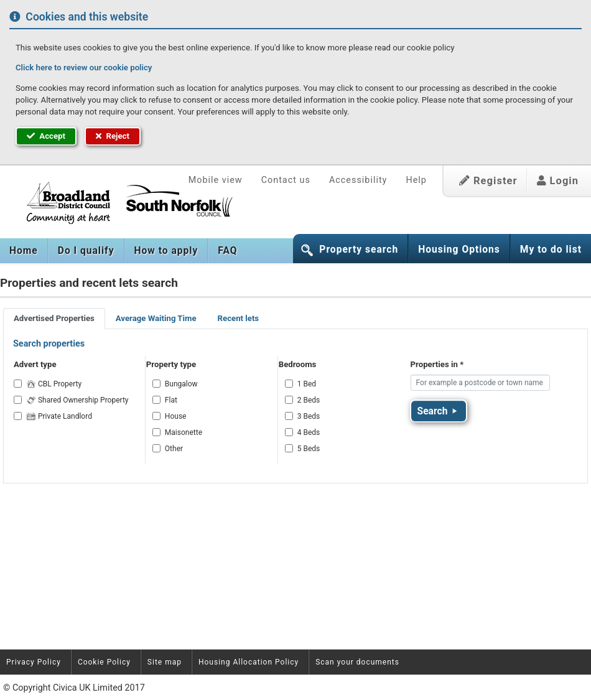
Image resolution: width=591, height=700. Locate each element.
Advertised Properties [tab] (54, 318)
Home (24, 251)
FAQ (227, 251)
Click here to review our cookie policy (84, 68)
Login (558, 181)
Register (488, 181)
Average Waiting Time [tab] (156, 318)
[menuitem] (24, 251)
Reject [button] (113, 136)
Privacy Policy (34, 662)
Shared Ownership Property (77, 400)
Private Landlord (59, 416)
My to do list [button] (551, 250)
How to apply (166, 251)
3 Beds (309, 416)
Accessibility (358, 180)
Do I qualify (86, 251)
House (176, 416)
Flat (171, 400)
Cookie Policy (104, 662)
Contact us (286, 180)
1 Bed (307, 384)
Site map (165, 662)
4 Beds (309, 432)
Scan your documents (357, 662)
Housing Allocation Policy (249, 662)
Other (174, 449)
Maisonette (184, 432)
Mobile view (216, 180)
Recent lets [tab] (239, 318)
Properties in (437, 364)
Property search (359, 250)
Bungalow (181, 384)
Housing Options (459, 250)
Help (416, 180)
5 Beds (309, 449)
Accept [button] (46, 136)
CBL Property (54, 384)
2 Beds (309, 400)
